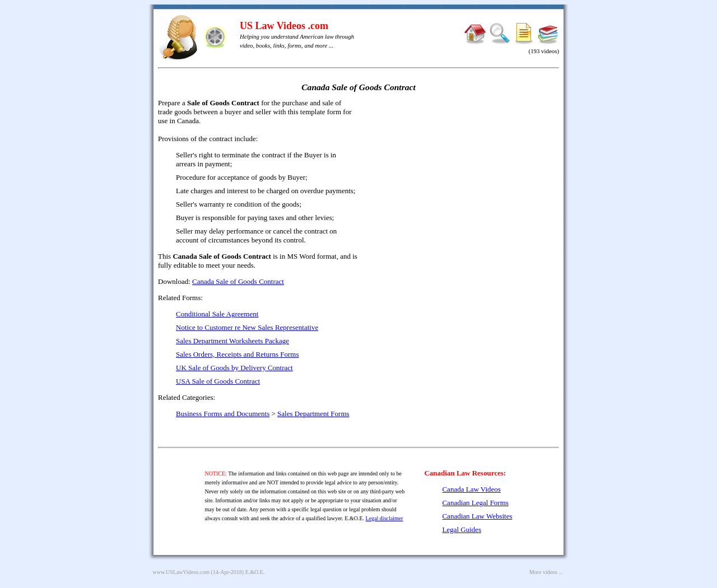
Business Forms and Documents (223, 414)
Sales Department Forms (313, 414)
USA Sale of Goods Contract (218, 381)
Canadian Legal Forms (475, 503)
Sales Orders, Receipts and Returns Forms (238, 354)
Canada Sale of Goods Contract (238, 281)
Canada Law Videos (471, 489)
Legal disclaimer (385, 518)
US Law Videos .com (284, 26)
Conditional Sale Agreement (217, 314)
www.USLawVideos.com (181, 572)
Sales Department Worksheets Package (232, 341)
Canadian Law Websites (477, 516)
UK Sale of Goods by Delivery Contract (234, 368)
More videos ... (546, 572)
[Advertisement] (463, 179)
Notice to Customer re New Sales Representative (247, 327)
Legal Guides (462, 529)
